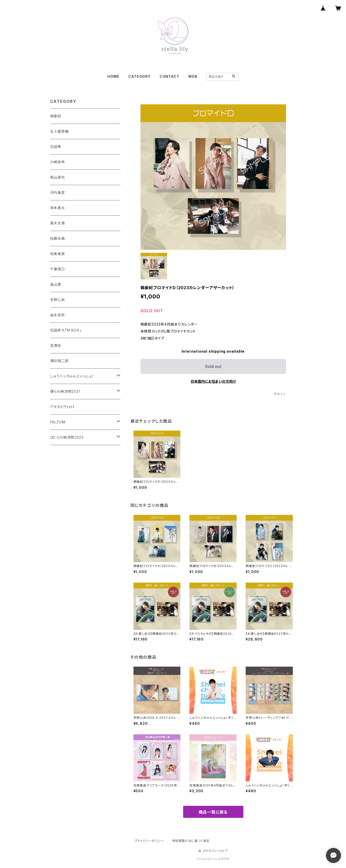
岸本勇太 (58, 208)
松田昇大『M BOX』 (66, 330)
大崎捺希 (58, 162)
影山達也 (58, 177)
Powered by (213, 859)
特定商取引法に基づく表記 (191, 841)
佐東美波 (58, 254)
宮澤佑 (56, 345)
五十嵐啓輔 (59, 131)
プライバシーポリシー (149, 841)
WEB (193, 76)
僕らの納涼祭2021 (65, 391)
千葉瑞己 (58, 269)
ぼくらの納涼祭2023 (67, 437)
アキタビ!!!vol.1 (62, 407)
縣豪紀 (56, 116)
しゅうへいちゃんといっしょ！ (72, 376)
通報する (280, 394)
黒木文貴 (58, 223)
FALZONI (58, 422)
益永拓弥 (58, 315)
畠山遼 (56, 284)
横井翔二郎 (59, 361)
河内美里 (58, 192)
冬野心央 (58, 300)
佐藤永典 (58, 238)
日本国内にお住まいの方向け (213, 381)
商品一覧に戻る (213, 812)
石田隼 (56, 147)
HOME (113, 76)
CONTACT (169, 76)
